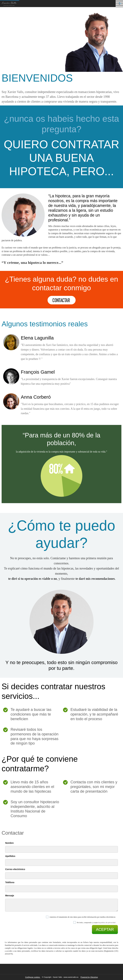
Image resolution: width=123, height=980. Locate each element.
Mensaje (10, 896)
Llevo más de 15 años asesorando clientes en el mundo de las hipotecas (32, 787)
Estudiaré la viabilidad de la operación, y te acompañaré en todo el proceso (94, 714)
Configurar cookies (33, 977)
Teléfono (10, 882)
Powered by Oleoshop (89, 977)
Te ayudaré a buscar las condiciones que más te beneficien (31, 714)
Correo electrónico (15, 869)
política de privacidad (108, 922)
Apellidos (10, 856)
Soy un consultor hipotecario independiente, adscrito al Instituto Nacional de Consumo (35, 809)
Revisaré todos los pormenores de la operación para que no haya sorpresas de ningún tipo (35, 736)
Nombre (9, 843)
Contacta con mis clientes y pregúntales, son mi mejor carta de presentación (94, 787)
